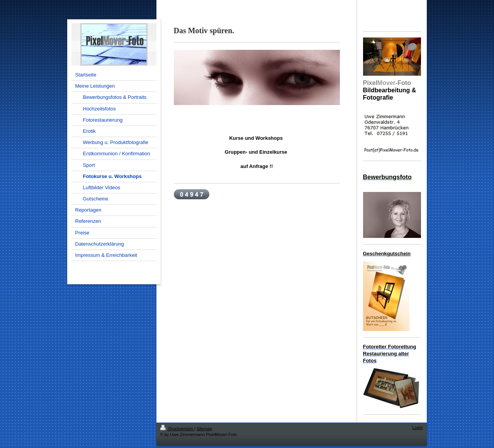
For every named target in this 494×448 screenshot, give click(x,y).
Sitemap (204, 429)
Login (418, 428)
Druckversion (177, 429)
